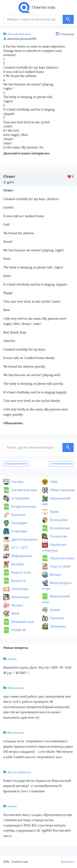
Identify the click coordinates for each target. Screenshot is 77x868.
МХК (15, 613)
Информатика (21, 556)
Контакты (67, 862)
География (19, 523)
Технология (58, 536)
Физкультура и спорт (57, 586)
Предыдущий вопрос (16, 464)
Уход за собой (60, 566)
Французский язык (56, 599)
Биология (18, 515)
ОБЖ (53, 482)
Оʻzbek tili (18, 630)
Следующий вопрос (61, 464)
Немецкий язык (22, 622)
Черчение (56, 618)
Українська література (54, 547)
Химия (55, 610)
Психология (58, 520)
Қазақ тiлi (18, 581)
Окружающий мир (56, 501)
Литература (19, 589)
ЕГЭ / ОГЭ (19, 548)
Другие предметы (24, 539)
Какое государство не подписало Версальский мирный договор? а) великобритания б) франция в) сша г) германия (37, 786)
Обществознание (62, 490)
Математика (20, 597)
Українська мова (62, 558)
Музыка (17, 605)
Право (54, 512)
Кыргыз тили (21, 572)
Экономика (58, 626)
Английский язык (19, 34)
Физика (55, 575)
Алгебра (17, 482)
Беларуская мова (23, 506)
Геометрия (19, 531)
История (17, 564)
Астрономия (20, 498)
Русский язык (59, 528)
